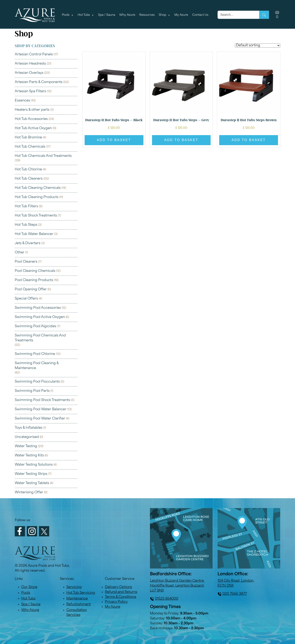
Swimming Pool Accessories (38, 308)
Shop (165, 15)
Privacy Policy (116, 602)
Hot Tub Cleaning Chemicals (38, 188)
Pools (68, 15)
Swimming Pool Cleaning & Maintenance (37, 366)
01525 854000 (167, 599)
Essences (22, 101)
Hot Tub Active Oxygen (33, 128)
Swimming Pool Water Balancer (41, 409)
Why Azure (127, 15)
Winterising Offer (29, 492)
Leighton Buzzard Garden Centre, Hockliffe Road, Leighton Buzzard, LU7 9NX (177, 586)
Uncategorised (27, 437)
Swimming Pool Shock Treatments (42, 400)
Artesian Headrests (30, 64)
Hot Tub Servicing (81, 593)
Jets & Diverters (28, 243)
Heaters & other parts (32, 110)
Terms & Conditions (121, 597)
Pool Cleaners (26, 262)
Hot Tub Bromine (28, 138)
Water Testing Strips (31, 474)
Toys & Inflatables (29, 428)
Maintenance (77, 599)
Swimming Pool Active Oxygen (40, 317)
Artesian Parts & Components (39, 82)
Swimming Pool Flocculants (37, 382)
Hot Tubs (86, 15)
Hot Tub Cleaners (29, 179)
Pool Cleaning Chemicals (35, 271)
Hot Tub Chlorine (28, 170)
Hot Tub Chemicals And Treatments (43, 156)
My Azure (181, 15)
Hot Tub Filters (26, 206)
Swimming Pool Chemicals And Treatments (40, 338)
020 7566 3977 (235, 594)
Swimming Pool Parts (32, 391)
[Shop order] (258, 46)
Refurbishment (79, 604)
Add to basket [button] (114, 140)
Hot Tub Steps (26, 225)
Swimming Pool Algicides (35, 326)
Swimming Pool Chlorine (35, 354)
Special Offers (26, 299)
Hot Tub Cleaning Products (37, 197)
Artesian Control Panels (34, 55)
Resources (147, 15)
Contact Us (200, 15)
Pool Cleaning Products (34, 280)
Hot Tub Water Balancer (34, 234)
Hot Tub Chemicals (30, 147)
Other (20, 253)
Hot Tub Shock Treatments (36, 216)
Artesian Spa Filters (30, 91)
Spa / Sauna (107, 15)
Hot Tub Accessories (31, 119)
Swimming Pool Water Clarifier (40, 419)
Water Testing (26, 446)
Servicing (74, 587)
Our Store (29, 587)
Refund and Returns (121, 592)
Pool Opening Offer (31, 290)
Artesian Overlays (29, 73)
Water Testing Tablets (32, 483)
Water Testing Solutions (34, 465)
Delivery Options (119, 587)
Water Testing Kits (29, 456)
